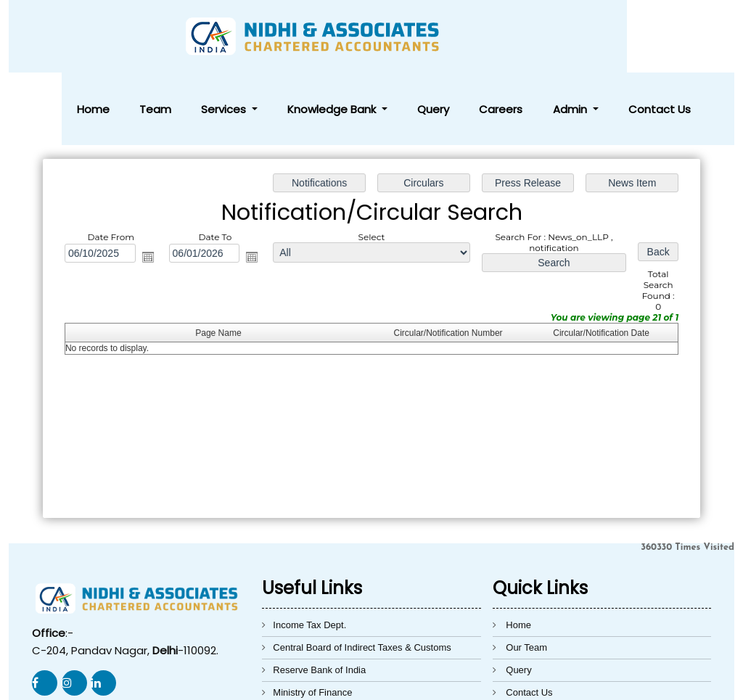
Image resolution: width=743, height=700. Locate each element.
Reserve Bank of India (319, 597)
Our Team (526, 575)
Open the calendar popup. (151, 185)
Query (527, 37)
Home (280, 37)
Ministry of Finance (312, 620)
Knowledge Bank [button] (450, 37)
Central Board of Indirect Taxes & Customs (362, 575)
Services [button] (365, 37)
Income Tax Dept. (309, 552)
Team (319, 37)
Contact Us (683, 37)
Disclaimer (528, 642)
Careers (571, 37)
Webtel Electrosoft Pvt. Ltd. (574, 680)
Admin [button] (618, 37)
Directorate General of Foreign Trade (350, 642)
